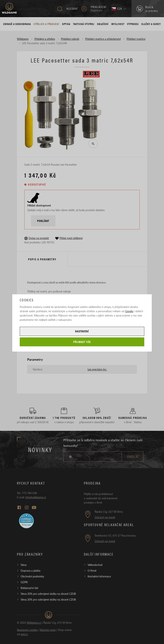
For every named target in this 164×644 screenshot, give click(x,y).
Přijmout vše (82, 342)
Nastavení (82, 331)
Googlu (129, 311)
